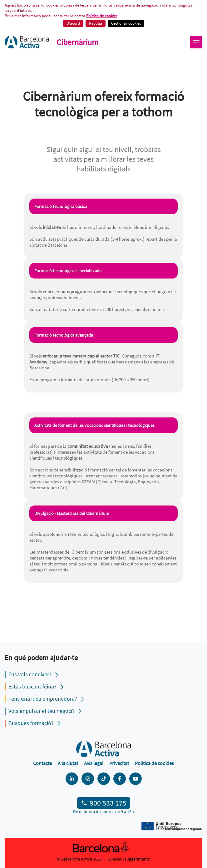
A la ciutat (68, 763)
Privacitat (119, 763)
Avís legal (94, 763)
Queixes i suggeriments (129, 859)
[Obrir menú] (196, 42)
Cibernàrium (78, 42)
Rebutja (96, 23)
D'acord (73, 23)
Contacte (42, 763)
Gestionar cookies (126, 23)
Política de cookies (102, 16)
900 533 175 (108, 803)
